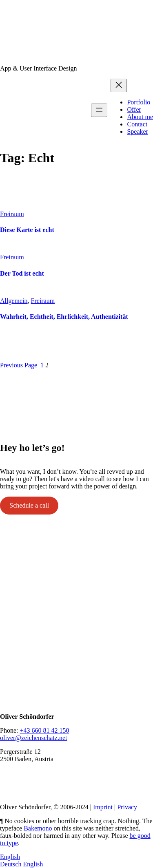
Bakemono (38, 828)
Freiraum (12, 214)
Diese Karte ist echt (27, 230)
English (10, 857)
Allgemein (14, 301)
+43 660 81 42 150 (44, 730)
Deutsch (11, 864)
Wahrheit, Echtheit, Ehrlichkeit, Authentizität (64, 317)
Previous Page (19, 365)
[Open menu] (99, 110)
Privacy (127, 807)
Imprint (103, 807)
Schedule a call (29, 505)
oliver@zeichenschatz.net (33, 738)
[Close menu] (119, 85)
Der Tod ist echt (22, 273)
